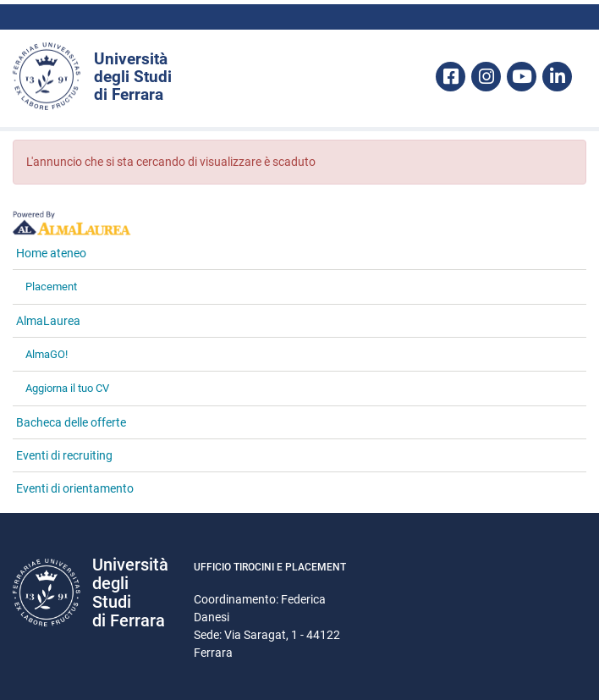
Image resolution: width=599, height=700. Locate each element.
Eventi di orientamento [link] (75, 488)
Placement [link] (51, 287)
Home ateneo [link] (51, 253)
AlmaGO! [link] (47, 354)
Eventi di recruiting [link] (64, 455)
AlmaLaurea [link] (48, 321)
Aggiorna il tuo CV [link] (67, 388)
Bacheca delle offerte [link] (71, 422)
